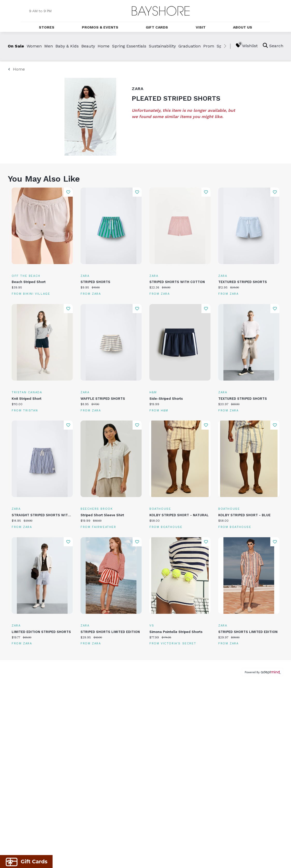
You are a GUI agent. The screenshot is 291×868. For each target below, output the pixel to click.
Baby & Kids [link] (67, 46)
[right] (225, 46)
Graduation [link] (190, 46)
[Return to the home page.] (161, 11)
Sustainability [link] (162, 46)
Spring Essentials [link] (129, 46)
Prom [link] (209, 46)
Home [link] (104, 46)
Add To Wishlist (68, 192)
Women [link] (34, 46)
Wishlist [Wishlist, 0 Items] (247, 46)
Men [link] (49, 46)
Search (273, 46)
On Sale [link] (16, 46)
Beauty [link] (88, 46)
